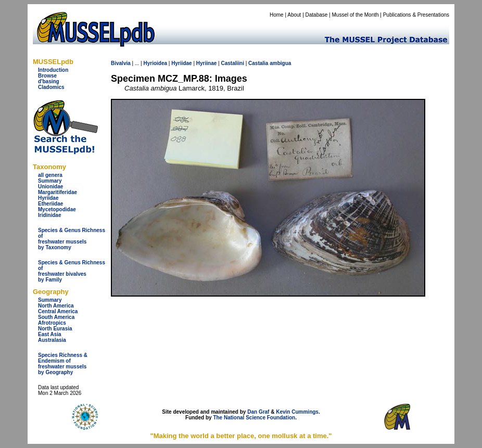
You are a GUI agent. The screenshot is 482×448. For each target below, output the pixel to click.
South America (56, 317)
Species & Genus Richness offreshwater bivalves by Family (72, 271)
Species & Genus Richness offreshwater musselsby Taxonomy (72, 239)
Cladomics (51, 87)
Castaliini (232, 63)
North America (56, 306)
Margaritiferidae (58, 192)
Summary (50, 181)
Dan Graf (258, 412)
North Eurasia (55, 329)
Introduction (53, 70)
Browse (47, 76)
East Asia (50, 334)
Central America (58, 311)
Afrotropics (52, 323)
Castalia (258, 63)
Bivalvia (121, 63)
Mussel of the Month (356, 15)
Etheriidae (50, 204)
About (294, 15)
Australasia (52, 340)
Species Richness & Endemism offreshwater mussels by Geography (63, 364)
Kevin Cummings (297, 412)
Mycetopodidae (57, 209)
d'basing (49, 81)
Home (277, 15)
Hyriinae (206, 63)
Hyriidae (48, 198)
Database (317, 15)
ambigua (280, 63)
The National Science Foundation (254, 418)
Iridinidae (49, 215)
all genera (50, 175)
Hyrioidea (155, 63)
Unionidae (50, 187)
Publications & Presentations (416, 15)
